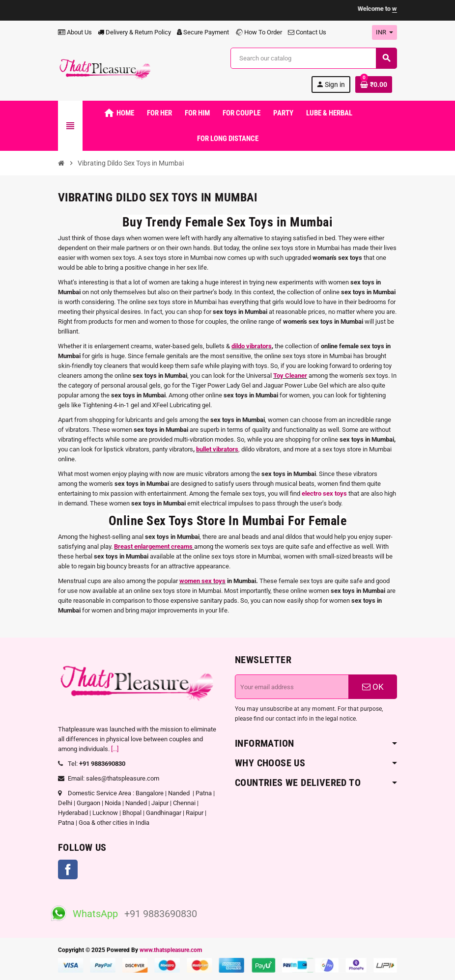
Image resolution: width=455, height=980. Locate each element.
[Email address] (292, 687)
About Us (75, 32)
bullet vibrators (217, 449)
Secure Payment (203, 32)
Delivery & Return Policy (134, 32)
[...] (115, 749)
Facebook (68, 869)
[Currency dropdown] (384, 32)
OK (373, 687)
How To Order (258, 32)
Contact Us (307, 32)
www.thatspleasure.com (171, 950)
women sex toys (202, 581)
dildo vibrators (252, 346)
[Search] (313, 58)
